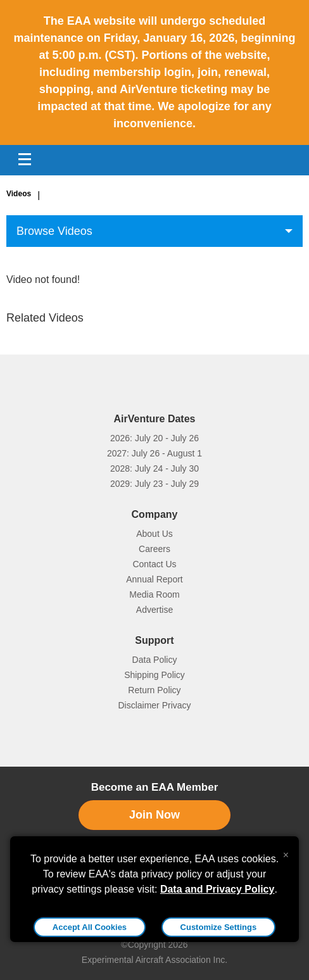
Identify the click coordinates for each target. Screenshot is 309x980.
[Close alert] (286, 852)
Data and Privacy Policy (218, 889)
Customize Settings (219, 927)
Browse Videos (54, 231)
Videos (19, 194)
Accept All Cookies (90, 927)
